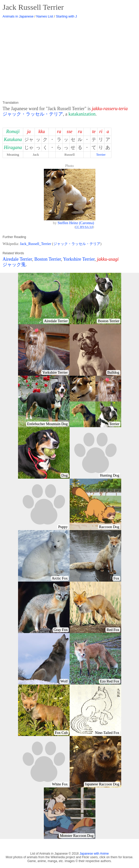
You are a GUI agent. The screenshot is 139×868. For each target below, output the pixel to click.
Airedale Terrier (17, 259)
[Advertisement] (69, 60)
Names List (45, 16)
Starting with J (67, 16)
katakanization (82, 114)
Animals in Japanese (18, 16)
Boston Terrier (48, 259)
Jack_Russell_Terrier (35, 244)
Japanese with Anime (94, 854)
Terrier (101, 155)
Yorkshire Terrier (79, 259)
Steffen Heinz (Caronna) (76, 223)
